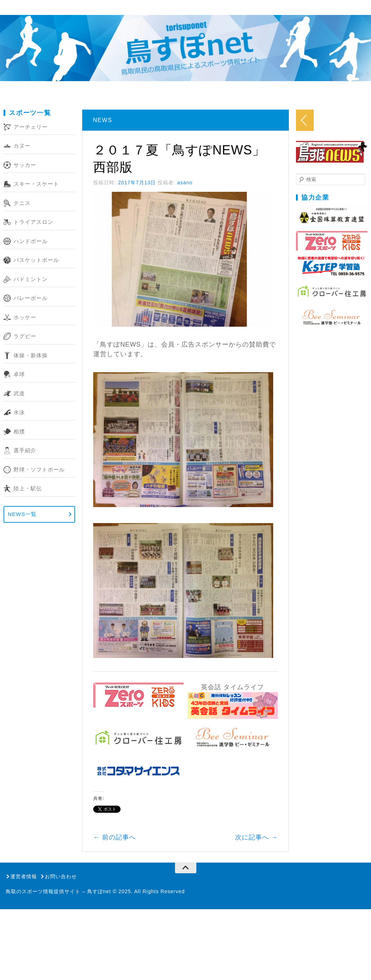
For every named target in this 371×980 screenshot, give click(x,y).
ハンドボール (31, 241)
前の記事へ (128, 915)
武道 (19, 393)
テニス (22, 203)
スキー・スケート (36, 184)
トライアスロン (33, 222)
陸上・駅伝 (28, 488)
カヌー (22, 146)
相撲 (19, 431)
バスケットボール (36, 260)
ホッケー (25, 317)
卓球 (19, 374)
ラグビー (25, 336)
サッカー (25, 165)
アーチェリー (31, 127)
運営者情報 (24, 954)
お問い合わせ (61, 954)
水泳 (19, 412)
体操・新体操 (31, 355)
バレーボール (31, 298)
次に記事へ (310, 915)
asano (199, 165)
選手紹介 (25, 450)
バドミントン (31, 279)
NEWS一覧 (22, 514)
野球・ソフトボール (39, 470)
